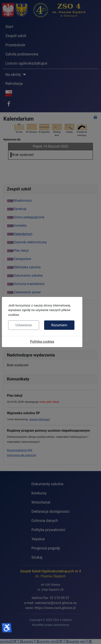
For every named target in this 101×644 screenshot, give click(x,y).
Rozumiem (59, 325)
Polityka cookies (42, 342)
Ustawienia (24, 325)
